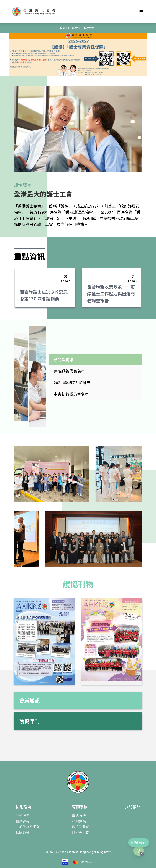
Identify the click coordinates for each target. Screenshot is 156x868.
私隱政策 (23, 832)
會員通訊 (29, 700)
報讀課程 (23, 821)
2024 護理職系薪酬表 (72, 382)
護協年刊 (29, 721)
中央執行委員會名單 (71, 394)
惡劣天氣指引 (82, 832)
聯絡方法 (79, 815)
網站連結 (79, 821)
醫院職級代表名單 (69, 371)
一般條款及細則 (28, 827)
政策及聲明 (81, 827)
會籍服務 (23, 815)
